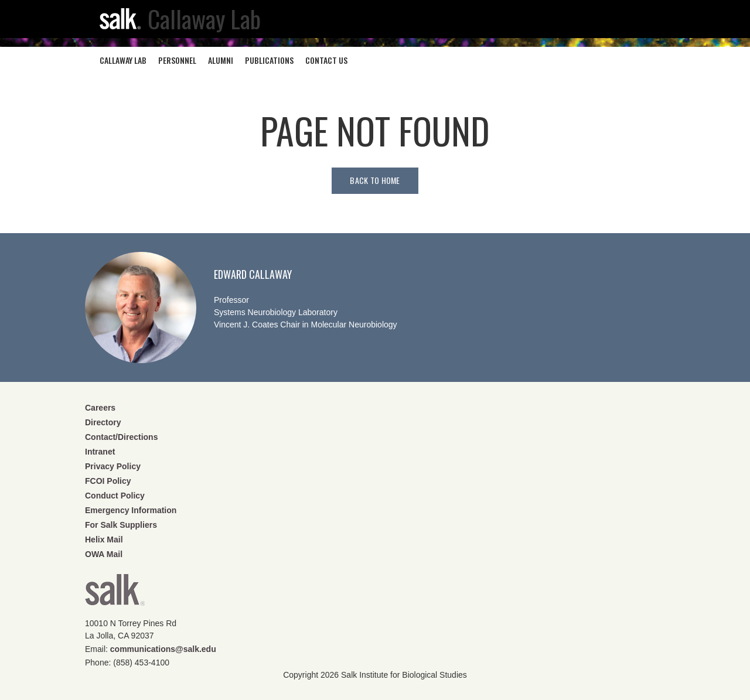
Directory (103, 422)
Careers (100, 408)
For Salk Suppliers (121, 525)
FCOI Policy (108, 481)
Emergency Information (131, 510)
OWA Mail (104, 554)
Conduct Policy (115, 496)
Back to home (375, 180)
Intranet (100, 452)
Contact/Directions (121, 437)
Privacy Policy (113, 466)
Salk (115, 594)
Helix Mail (104, 539)
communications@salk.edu (163, 649)
